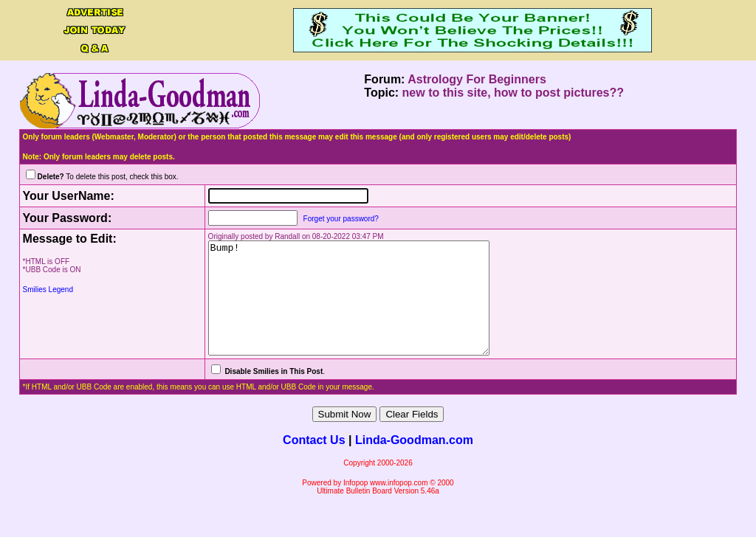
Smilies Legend (48, 290)
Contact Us (314, 462)
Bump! (351, 309)
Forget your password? (326, 219)
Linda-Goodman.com (414, 462)
